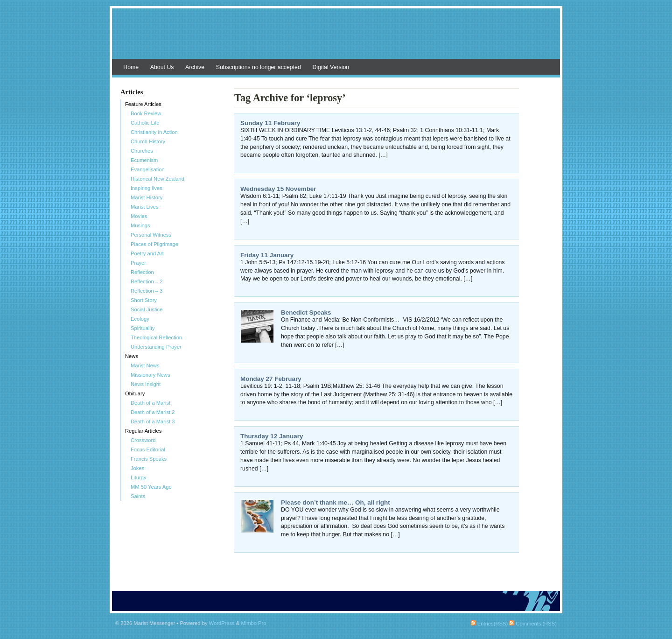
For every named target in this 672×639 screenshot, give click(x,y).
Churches (142, 151)
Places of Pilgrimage (154, 244)
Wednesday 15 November (278, 189)
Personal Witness (151, 235)
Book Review (146, 113)
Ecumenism (144, 160)
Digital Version (331, 67)
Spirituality (143, 328)
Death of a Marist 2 (153, 412)
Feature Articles (143, 104)
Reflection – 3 (147, 291)
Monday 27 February (271, 379)
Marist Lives (145, 207)
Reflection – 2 (147, 281)
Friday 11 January (267, 255)
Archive (195, 67)
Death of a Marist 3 (153, 421)
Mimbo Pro (253, 623)
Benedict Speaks (306, 312)
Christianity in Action (154, 132)
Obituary (135, 393)
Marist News (145, 365)
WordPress (222, 623)
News (132, 356)
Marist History (147, 197)
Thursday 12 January (272, 436)
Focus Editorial (148, 449)
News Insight (146, 384)
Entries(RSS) (489, 624)
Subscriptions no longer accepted (259, 67)
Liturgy (139, 477)
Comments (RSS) (533, 624)
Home (131, 67)
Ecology (140, 319)
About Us (162, 67)
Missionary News (150, 375)
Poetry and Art (147, 253)
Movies (139, 216)
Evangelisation (148, 169)
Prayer (138, 263)
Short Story (144, 300)
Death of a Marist (150, 403)
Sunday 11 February (270, 123)
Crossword (143, 440)
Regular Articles (143, 431)
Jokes (137, 468)
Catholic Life (145, 123)
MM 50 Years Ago (151, 487)
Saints (138, 496)
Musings (140, 225)
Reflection (142, 272)
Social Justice (147, 309)
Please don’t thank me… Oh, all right (336, 502)
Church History (148, 141)
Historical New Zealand (157, 179)
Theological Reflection (156, 337)
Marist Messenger (336, 38)
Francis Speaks (149, 459)
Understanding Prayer (156, 347)
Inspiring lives (147, 188)
